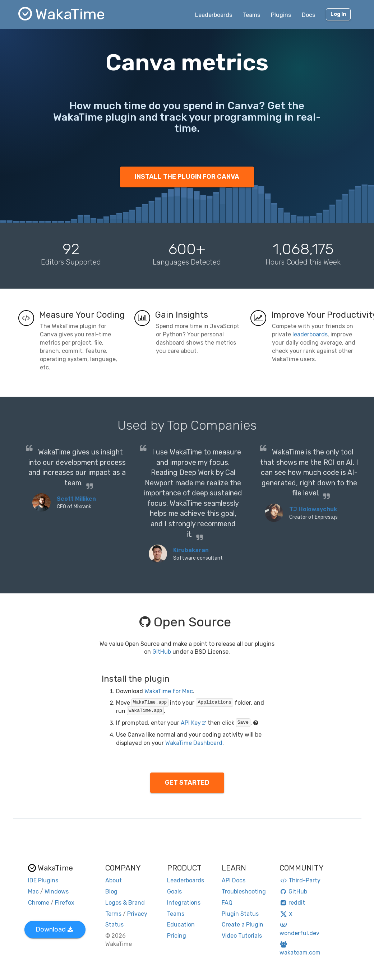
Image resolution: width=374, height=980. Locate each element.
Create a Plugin (243, 925)
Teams (251, 15)
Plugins (281, 15)
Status (114, 925)
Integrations (184, 903)
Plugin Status (240, 914)
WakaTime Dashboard (194, 743)
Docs (308, 15)
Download (54, 929)
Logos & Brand (125, 903)
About (114, 880)
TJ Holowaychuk (313, 509)
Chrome (39, 903)
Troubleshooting (244, 892)
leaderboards (310, 334)
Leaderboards (214, 15)
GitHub (162, 652)
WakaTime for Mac (169, 691)
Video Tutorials (242, 936)
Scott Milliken (76, 499)
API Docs (234, 880)
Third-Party (300, 880)
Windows (57, 892)
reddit (292, 903)
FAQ (227, 903)
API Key (193, 723)
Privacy (137, 914)
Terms (113, 914)
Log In (338, 14)
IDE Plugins (43, 880)
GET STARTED (187, 783)
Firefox (65, 903)
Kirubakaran (191, 550)
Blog (111, 892)
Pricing (177, 936)
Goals (174, 892)
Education (181, 925)
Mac (33, 892)
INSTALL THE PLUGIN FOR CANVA (187, 177)
